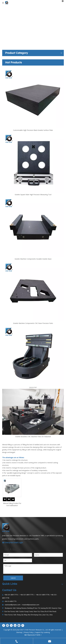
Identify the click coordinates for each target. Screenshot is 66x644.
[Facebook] (4, 625)
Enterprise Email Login (13, 543)
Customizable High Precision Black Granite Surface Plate (33, 130)
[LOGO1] (7, 527)
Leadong (47, 632)
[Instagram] (19, 625)
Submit (13, 578)
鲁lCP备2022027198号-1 (33, 635)
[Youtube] (15, 625)
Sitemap (19, 632)
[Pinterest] (23, 625)
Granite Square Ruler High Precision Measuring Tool (33, 195)
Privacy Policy (29, 632)
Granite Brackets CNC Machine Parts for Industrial (33, 437)
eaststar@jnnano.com (13, 605)
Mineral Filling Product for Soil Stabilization (12, 504)
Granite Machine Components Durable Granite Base (33, 259)
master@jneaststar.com (31, 605)
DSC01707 (33, 387)
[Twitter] (11, 625)
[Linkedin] (7, 625)
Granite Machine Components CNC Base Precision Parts (33, 323)
